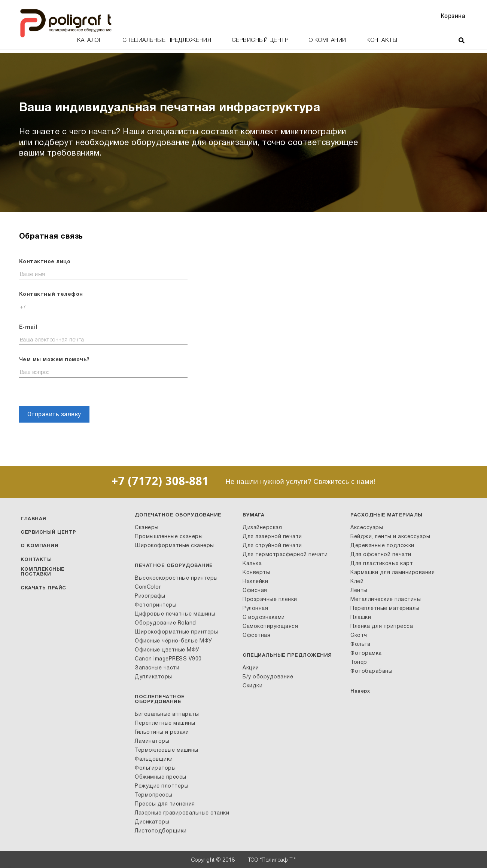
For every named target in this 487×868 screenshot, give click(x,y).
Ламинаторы (152, 741)
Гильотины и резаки (162, 732)
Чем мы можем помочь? (54, 360)
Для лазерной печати (272, 537)
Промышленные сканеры (169, 537)
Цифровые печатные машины (175, 614)
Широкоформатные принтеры (176, 632)
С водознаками (264, 618)
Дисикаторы (152, 822)
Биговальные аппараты (167, 714)
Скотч (359, 636)
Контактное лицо (45, 262)
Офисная (255, 591)
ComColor (148, 587)
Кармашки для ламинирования (392, 573)
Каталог (90, 40)
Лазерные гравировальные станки (182, 813)
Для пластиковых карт (382, 564)
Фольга (360, 645)
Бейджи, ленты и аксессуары (390, 537)
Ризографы (150, 596)
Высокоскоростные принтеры (176, 578)
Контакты (382, 40)
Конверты (256, 573)
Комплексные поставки (43, 572)
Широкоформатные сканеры (174, 546)
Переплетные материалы (385, 609)
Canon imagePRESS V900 (168, 659)
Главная (34, 519)
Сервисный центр (260, 40)
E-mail (28, 327)
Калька (252, 564)
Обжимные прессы (161, 777)
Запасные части (157, 668)
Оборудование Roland (165, 623)
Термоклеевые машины (167, 750)
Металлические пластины (386, 600)
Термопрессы (154, 795)
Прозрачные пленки (270, 600)
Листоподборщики (161, 831)
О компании (328, 40)
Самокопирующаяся (270, 627)
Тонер (359, 662)
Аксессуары (367, 528)
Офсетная (256, 636)
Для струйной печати (272, 546)
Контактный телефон (51, 295)
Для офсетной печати (381, 555)
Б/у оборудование (268, 677)
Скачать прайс (43, 588)
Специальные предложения (167, 40)
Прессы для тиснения (165, 804)
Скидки (252, 686)
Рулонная (255, 609)
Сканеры (147, 528)
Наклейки (255, 582)
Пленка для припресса (382, 627)
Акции (251, 668)
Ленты (359, 591)
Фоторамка (366, 654)
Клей (357, 582)
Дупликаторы (153, 677)
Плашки (361, 618)
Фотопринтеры (156, 605)
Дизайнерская (262, 528)
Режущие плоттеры (162, 786)
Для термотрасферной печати (285, 555)
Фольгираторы (155, 768)
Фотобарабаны (371, 671)
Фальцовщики (154, 759)
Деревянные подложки (382, 546)
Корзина (453, 16)
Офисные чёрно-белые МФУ (174, 641)
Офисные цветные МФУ (167, 650)
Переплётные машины (165, 723)
